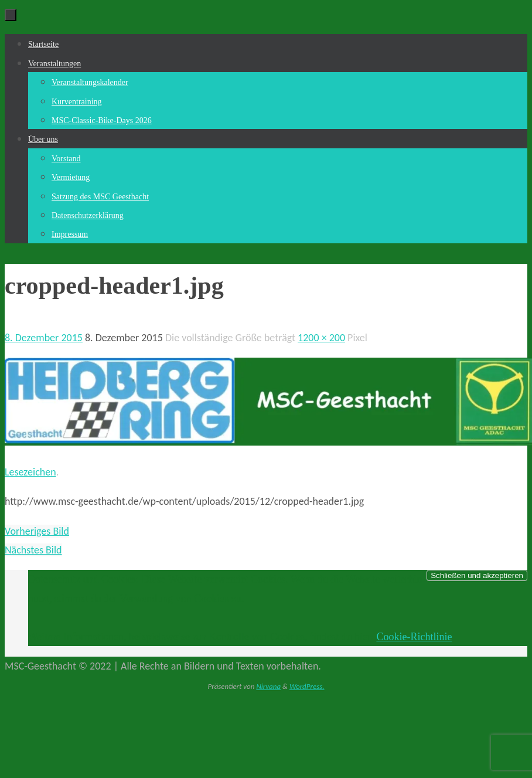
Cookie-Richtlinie (414, 637)
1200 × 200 (321, 338)
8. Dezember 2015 (44, 338)
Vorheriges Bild (37, 531)
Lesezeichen (30, 472)
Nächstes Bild (33, 550)
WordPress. (307, 686)
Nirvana (268, 686)
